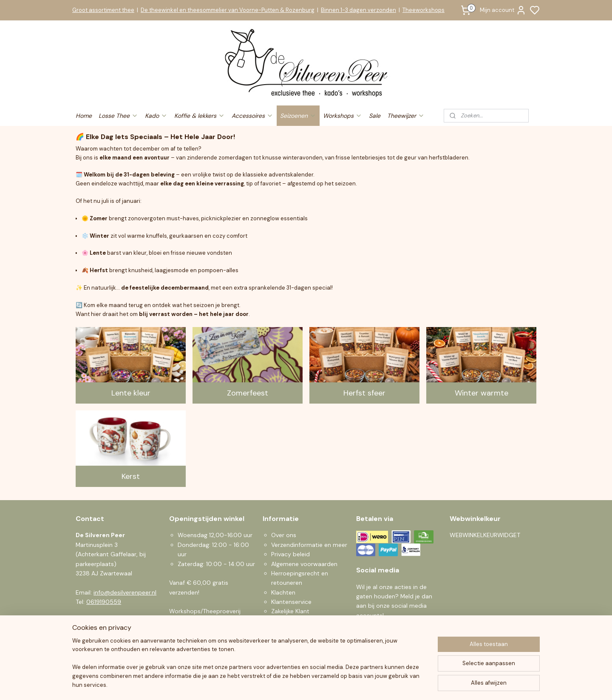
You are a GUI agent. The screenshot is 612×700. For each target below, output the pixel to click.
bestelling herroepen (360, 684)
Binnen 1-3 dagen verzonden (358, 10)
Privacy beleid (290, 554)
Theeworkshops (424, 10)
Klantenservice (291, 602)
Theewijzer (406, 116)
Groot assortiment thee (103, 10)
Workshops (343, 116)
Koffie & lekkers (200, 116)
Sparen (281, 621)
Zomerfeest (248, 393)
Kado (156, 116)
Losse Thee (118, 116)
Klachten (283, 592)
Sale (375, 116)
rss (330, 684)
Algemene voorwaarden (304, 564)
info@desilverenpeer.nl (125, 592)
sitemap (314, 684)
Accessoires (252, 116)
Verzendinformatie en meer (309, 545)
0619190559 (104, 602)
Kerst (131, 476)
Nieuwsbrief (287, 630)
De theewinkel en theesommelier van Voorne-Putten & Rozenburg (228, 10)
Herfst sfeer (364, 393)
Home (84, 116)
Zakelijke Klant (290, 611)
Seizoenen (298, 116)
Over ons (284, 535)
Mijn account (503, 10)
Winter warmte (482, 393)
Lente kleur (131, 393)
